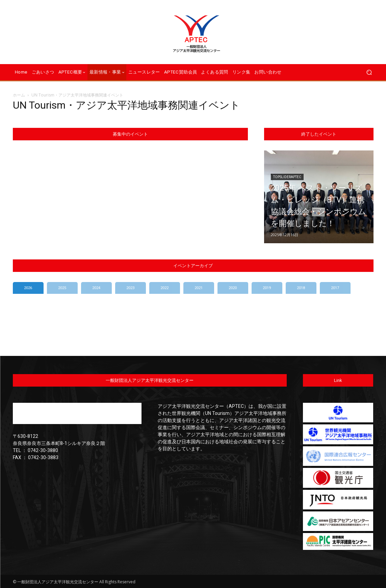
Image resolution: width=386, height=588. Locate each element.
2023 (130, 288)
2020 (233, 288)
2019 (267, 288)
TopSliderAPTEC (287, 167)
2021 (199, 288)
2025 (62, 288)
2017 (335, 288)
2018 (301, 288)
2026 (28, 288)
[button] (369, 72)
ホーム (19, 95)
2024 (96, 288)
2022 (164, 288)
